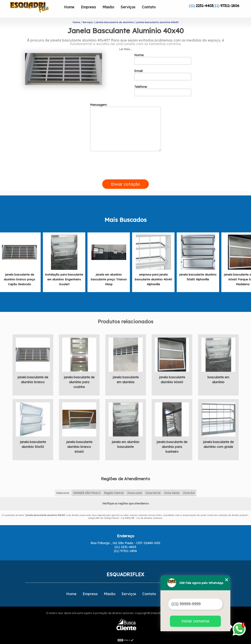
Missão (108, 7)
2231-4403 (205, 6)
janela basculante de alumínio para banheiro (172, 447)
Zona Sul (189, 493)
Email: (163, 75)
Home (69, 7)
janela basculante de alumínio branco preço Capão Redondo (19, 279)
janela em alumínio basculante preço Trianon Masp (109, 279)
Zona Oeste (172, 493)
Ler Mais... (125, 49)
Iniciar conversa (195, 621)
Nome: (163, 59)
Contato (149, 7)
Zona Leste (135, 493)
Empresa (88, 7)
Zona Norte (153, 493)
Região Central (114, 493)
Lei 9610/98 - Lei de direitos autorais (142, 518)
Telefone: (163, 90)
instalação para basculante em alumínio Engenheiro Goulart (64, 279)
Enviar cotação (125, 184)
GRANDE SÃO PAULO (87, 493)
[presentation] (125, 174)
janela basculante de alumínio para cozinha (79, 382)
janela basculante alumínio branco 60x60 (79, 447)
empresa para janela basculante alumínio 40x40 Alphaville (153, 279)
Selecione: (63, 493)
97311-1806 (230, 6)
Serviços (128, 7)
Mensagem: (125, 127)
